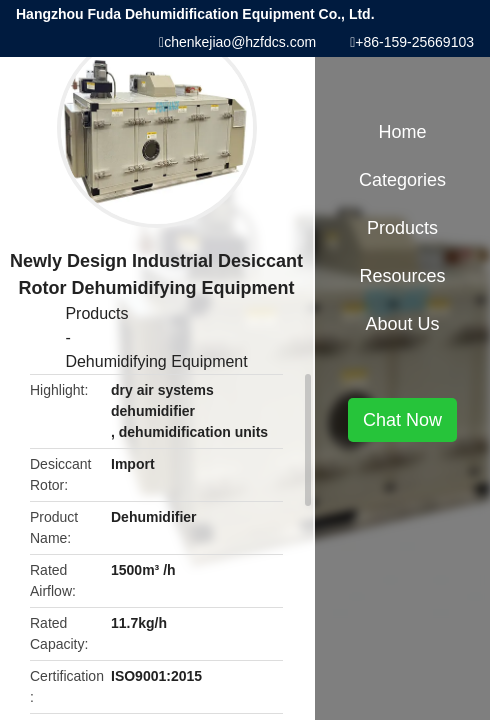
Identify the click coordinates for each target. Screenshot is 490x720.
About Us (403, 324)
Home (403, 132)
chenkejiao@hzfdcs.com (240, 42)
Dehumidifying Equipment (156, 361)
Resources (403, 276)
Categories (402, 180)
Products (96, 313)
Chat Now (402, 420)
